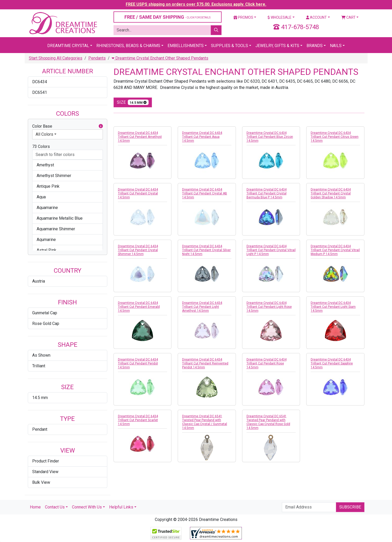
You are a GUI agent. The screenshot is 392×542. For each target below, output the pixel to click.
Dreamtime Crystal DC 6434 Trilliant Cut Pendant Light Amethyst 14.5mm (202, 307)
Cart (348, 17)
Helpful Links (121, 507)
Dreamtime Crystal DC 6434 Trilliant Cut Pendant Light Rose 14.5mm (269, 307)
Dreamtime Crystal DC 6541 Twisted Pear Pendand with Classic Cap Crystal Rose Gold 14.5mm (268, 422)
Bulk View (41, 482)
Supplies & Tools (230, 46)
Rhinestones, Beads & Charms (128, 46)
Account (316, 17)
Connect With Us (87, 507)
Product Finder (46, 461)
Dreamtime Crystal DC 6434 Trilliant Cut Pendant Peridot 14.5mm (138, 363)
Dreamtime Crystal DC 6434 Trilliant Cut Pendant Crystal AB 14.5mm (205, 193)
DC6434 (40, 82)
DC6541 (40, 92)
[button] (101, 126)
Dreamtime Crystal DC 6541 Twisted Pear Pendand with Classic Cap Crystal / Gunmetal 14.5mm (205, 422)
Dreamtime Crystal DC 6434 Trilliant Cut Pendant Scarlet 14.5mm (138, 420)
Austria (39, 281)
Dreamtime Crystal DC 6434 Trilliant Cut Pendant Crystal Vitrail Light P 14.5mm (271, 250)
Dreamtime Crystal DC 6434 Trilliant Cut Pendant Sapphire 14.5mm (332, 363)
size (133, 102)
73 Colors (41, 146)
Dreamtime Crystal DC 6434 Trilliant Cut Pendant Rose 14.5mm (267, 363)
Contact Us (55, 507)
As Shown (41, 355)
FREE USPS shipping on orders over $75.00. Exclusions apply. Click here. (196, 4)
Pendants (97, 58)
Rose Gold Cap (46, 324)
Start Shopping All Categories (56, 58)
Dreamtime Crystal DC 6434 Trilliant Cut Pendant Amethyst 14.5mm (140, 137)
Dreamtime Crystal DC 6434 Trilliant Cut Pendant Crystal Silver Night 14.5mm (206, 250)
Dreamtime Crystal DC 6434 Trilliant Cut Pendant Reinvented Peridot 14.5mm (205, 363)
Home (35, 507)
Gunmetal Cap (45, 313)
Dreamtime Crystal (68, 46)
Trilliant (39, 366)
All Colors (44, 134)
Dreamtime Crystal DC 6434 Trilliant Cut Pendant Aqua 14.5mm (202, 137)
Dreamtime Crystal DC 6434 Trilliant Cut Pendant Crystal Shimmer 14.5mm (138, 250)
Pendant (40, 429)
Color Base (68, 126)
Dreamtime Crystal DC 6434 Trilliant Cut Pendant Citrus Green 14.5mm (335, 137)
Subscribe (350, 507)
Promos (243, 17)
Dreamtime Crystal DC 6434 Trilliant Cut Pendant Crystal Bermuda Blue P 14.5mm (267, 193)
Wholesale (280, 17)
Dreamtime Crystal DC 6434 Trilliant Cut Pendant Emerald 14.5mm (139, 307)
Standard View (45, 472)
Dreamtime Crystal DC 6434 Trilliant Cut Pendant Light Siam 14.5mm (333, 307)
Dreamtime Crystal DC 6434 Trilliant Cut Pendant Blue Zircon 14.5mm (270, 137)
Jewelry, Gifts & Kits (277, 46)
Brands (315, 46)
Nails (336, 46)
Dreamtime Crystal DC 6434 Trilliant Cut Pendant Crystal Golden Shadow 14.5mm (331, 193)
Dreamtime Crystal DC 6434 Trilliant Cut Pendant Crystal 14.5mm (138, 193)
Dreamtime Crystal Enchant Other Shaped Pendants (160, 58)
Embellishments (186, 46)
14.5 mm (40, 398)
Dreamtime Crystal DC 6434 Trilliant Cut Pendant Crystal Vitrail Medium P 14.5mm (335, 250)
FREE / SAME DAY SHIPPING (167, 17)
